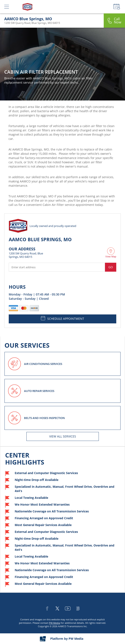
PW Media (55, 623)
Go (111, 267)
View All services (63, 436)
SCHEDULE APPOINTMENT (62, 318)
